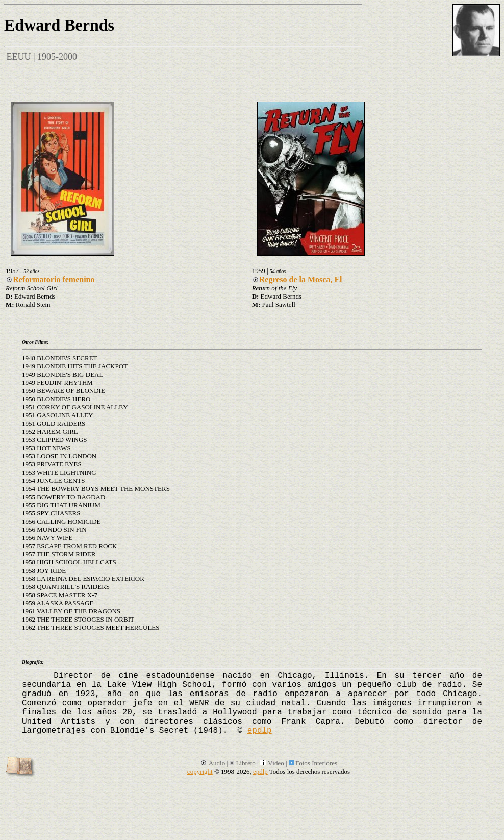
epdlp (260, 731)
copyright (200, 771)
